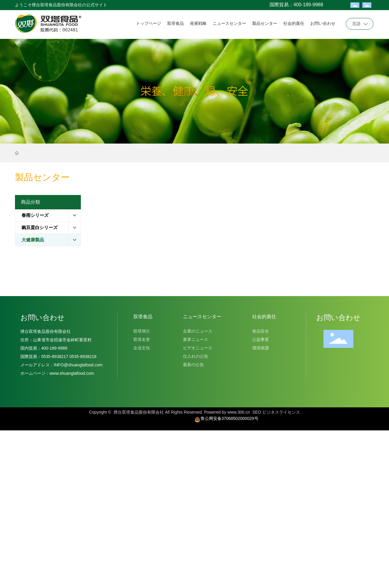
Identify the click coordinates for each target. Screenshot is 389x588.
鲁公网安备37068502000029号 (230, 418)
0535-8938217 (55, 357)
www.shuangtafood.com (72, 373)
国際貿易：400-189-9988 (296, 5)
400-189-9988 (56, 348)
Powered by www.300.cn (227, 412)
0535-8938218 (82, 357)
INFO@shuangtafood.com (78, 365)
